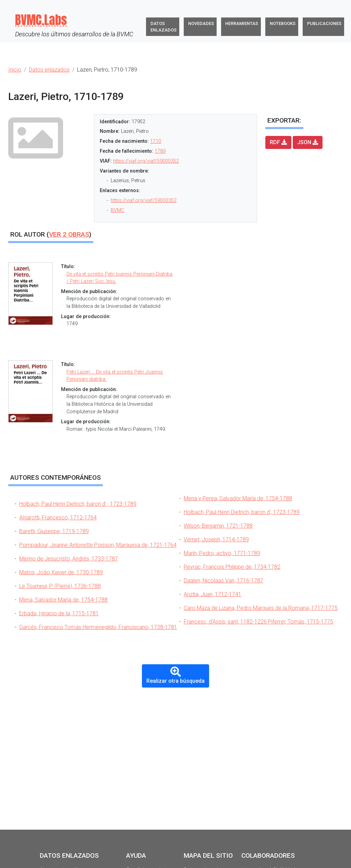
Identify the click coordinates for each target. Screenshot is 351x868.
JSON (308, 142)
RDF (278, 142)
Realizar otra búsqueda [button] (175, 675)
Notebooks (283, 23)
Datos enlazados (164, 27)
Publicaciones (324, 23)
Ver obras (69, 234)
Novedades (201, 23)
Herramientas (242, 23)
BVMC (117, 210)
